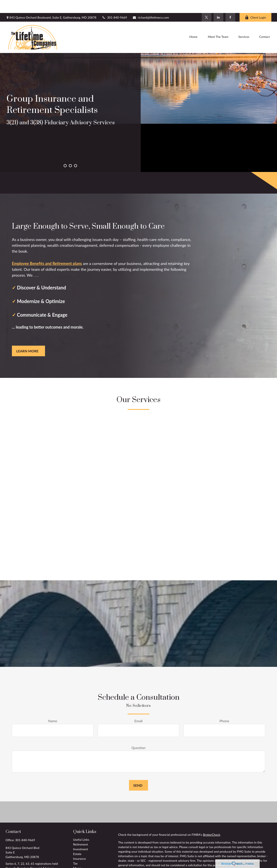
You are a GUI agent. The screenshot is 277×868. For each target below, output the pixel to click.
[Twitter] (207, 4)
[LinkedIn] (218, 4)
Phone (224, 708)
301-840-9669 (114, 4)
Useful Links (81, 827)
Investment (81, 836)
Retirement (81, 831)
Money (78, 855)
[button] (193, 24)
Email (138, 708)
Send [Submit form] (138, 772)
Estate (77, 841)
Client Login (256, 4)
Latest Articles (83, 865)
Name (53, 708)
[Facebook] (230, 4)
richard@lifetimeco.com (151, 4)
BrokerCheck (212, 822)
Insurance (80, 846)
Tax (75, 850)
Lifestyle (79, 860)
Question (139, 735)
